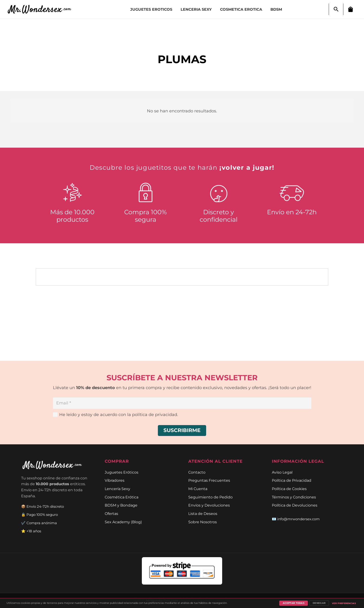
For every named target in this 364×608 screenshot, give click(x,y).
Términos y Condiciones (294, 497)
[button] (336, 9)
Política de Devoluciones (295, 505)
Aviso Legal (282, 472)
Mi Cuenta (198, 489)
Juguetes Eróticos (122, 472)
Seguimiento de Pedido (210, 497)
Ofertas (111, 514)
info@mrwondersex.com (298, 519)
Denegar (319, 603)
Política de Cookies (289, 489)
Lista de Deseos (203, 514)
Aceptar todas (294, 603)
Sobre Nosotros (203, 522)
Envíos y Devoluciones (209, 505)
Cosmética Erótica (122, 497)
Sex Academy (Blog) (123, 522)
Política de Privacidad (292, 480)
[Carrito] (351, 9)
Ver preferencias (344, 603)
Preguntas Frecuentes (209, 480)
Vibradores (115, 480)
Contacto (197, 472)
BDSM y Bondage (121, 505)
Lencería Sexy (117, 489)
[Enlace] (42, 9)
